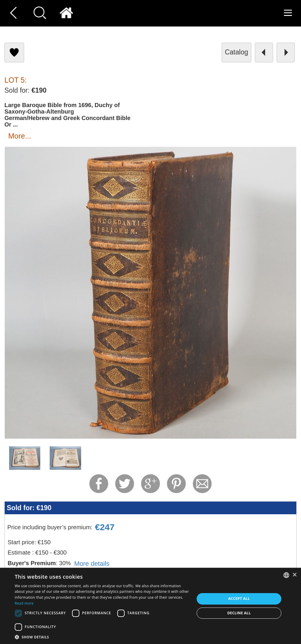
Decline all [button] (239, 613)
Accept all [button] (239, 599)
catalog (236, 52)
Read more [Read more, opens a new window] (24, 603)
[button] (102, 637)
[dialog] (150, 606)
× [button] (294, 575)
